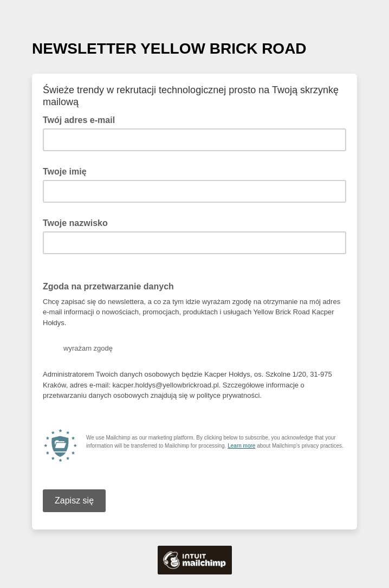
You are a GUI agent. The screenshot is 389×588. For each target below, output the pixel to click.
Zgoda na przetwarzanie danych (108, 286)
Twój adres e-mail (82, 119)
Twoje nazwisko (75, 223)
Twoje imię (65, 172)
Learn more (241, 446)
